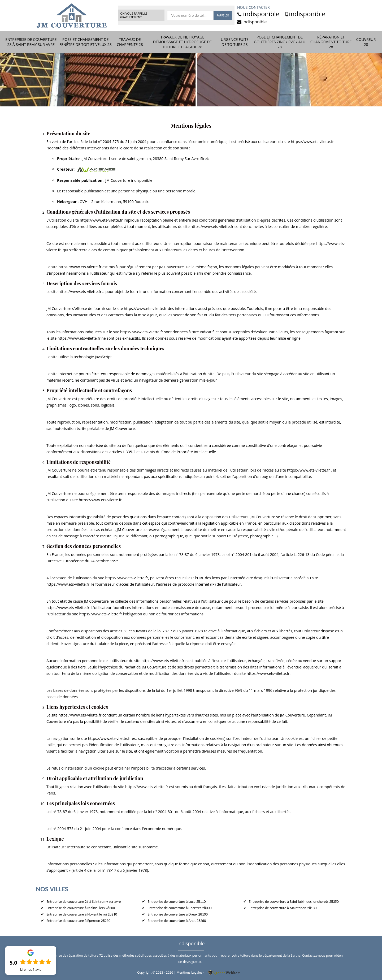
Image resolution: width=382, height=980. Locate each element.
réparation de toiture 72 (85, 955)
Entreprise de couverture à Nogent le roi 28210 (82, 914)
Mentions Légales (189, 972)
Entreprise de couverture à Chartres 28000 (179, 908)
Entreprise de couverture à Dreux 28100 (178, 914)
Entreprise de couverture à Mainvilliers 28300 (81, 908)
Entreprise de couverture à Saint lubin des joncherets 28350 (294, 902)
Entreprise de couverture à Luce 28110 (177, 902)
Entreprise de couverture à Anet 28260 (177, 921)
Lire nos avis (31, 970)
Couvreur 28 (366, 42)
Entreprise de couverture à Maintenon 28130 (283, 908)
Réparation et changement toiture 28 (331, 42)
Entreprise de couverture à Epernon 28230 (78, 921)
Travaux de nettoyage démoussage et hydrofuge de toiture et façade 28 (182, 42)
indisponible (258, 14)
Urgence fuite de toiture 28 (235, 42)
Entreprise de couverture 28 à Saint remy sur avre (31, 42)
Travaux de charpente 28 (130, 42)
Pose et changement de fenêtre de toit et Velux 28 (86, 42)
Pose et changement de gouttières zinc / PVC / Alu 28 (280, 42)
